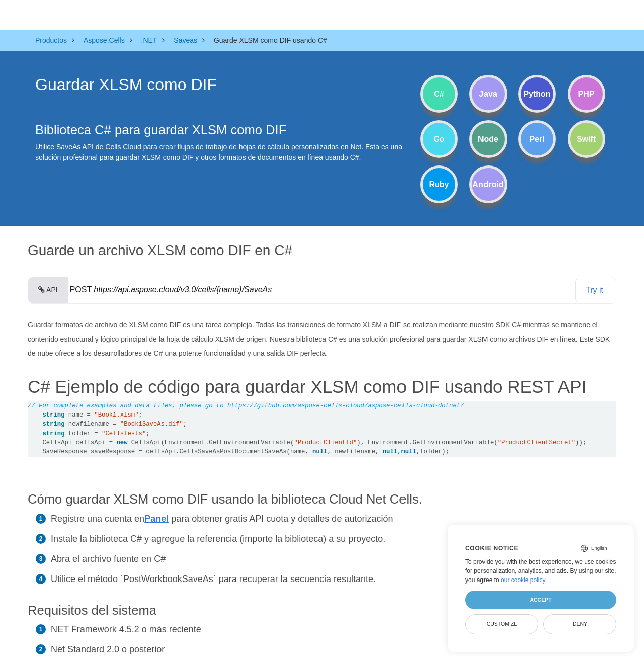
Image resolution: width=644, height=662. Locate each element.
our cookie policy (523, 580)
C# (439, 94)
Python (537, 94)
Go (439, 139)
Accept (541, 600)
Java (488, 94)
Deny (580, 624)
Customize (502, 624)
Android (488, 184)
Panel (156, 519)
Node (488, 139)
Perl (537, 139)
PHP (586, 94)
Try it (594, 290)
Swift (586, 139)
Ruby (439, 184)
